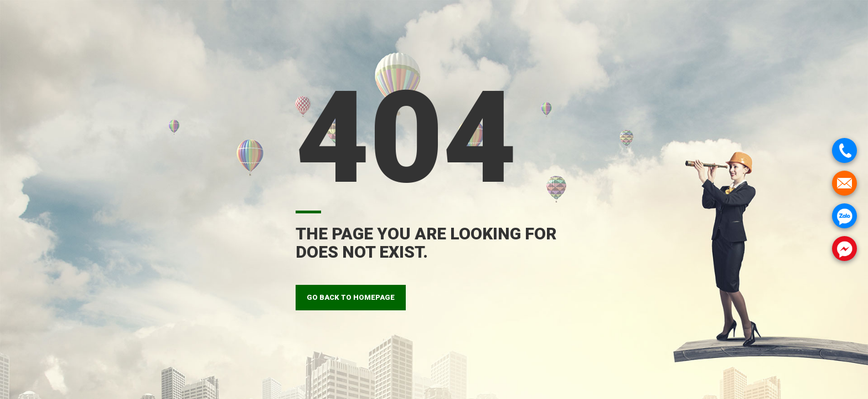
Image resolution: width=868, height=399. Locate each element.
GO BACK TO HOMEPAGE (351, 297)
